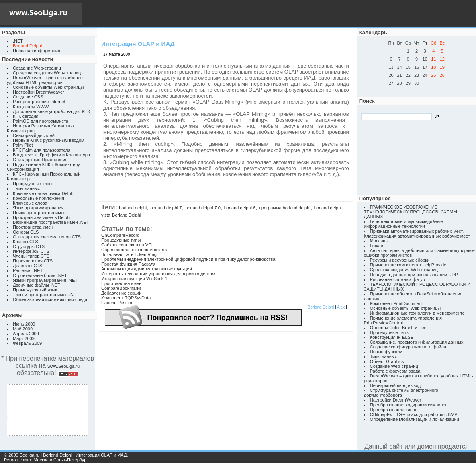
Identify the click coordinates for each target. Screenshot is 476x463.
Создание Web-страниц (37, 68)
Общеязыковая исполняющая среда (50, 299)
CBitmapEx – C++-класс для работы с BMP (414, 414)
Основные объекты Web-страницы (48, 87)
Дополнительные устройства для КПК (51, 111)
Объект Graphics (387, 361)
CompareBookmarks (121, 288)
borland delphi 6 (240, 208)
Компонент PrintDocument (396, 303)
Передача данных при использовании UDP (414, 275)
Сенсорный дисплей (34, 135)
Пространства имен (33, 227)
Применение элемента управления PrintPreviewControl (403, 320)
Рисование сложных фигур (397, 279)
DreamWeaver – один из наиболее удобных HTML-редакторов (45, 80)
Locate (377, 246)
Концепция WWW (31, 107)
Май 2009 (23, 329)
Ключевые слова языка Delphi (44, 193)
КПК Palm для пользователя (42, 150)
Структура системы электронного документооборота (401, 393)
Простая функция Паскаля (129, 264)
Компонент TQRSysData (126, 298)
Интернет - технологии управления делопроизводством (158, 274)
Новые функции (386, 352)
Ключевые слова (30, 203)
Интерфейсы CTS (31, 251)
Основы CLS (26, 232)
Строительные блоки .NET (40, 275)
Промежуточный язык (35, 290)
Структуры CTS (29, 246)
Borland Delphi (127, 215)
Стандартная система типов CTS (47, 237)
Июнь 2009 (24, 324)
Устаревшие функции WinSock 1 (134, 279)
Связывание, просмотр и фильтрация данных (417, 342)
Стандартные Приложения (40, 160)
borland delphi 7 (166, 208)
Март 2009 (24, 338)
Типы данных (26, 188)
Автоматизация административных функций (147, 269)
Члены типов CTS (31, 256)
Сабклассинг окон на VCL (128, 245)
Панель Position (117, 303)
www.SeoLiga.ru (64, 366)
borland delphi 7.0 (203, 208)
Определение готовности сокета (134, 250)
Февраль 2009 (27, 343)
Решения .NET (28, 270)
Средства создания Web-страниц (47, 73)
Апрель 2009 (26, 334)
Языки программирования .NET (45, 280)
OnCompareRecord (120, 235)
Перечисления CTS (33, 261)
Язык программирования (38, 208)
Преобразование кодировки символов (409, 405)
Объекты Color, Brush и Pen (398, 328)
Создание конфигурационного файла (408, 347)
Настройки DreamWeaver (39, 92)
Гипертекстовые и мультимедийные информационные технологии (403, 224)
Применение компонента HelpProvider (409, 265)
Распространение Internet (39, 102)
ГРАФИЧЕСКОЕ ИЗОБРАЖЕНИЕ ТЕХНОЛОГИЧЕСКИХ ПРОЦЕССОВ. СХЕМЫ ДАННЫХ (411, 212)
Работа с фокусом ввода (395, 371)
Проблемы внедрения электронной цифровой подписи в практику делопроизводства (188, 259)
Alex (341, 307)
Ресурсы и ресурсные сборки (400, 260)
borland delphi (133, 208)
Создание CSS (28, 97)
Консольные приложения (39, 198)
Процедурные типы (33, 184)
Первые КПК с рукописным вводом (49, 140)
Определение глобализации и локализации (415, 419)
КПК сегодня (26, 116)
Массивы (379, 241)
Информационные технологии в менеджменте (417, 313)
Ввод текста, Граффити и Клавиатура (51, 155)
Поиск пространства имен (39, 213)
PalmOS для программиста (41, 121)
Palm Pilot (23, 145)
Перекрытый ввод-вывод (395, 385)
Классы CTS (26, 242)
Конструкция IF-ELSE (392, 337)
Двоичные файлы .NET (37, 285)
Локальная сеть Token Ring (129, 254)
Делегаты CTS (28, 266)
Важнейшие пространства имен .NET (51, 222)
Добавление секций (121, 293)
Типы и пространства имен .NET (46, 295)
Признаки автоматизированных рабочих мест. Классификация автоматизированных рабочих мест (417, 234)
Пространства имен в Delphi (42, 217)
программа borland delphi (285, 208)
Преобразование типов (394, 410)
